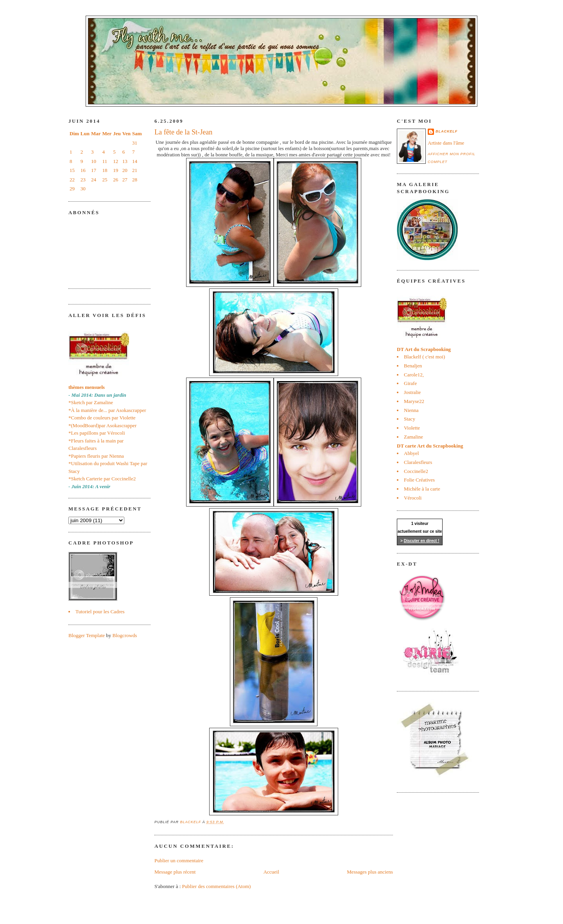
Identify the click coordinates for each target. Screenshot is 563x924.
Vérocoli (413, 498)
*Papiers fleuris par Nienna (96, 456)
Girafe (410, 383)
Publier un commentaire (179, 860)
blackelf (446, 131)
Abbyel (411, 453)
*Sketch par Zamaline (91, 402)
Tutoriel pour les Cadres (100, 612)
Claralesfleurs (418, 462)
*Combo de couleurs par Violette (102, 418)
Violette (412, 428)
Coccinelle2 (416, 471)
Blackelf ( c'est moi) (424, 357)
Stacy (410, 419)
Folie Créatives (419, 480)
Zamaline (413, 437)
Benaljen (413, 366)
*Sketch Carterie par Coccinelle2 (102, 479)
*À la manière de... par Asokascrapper (107, 410)
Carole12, (414, 375)
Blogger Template (87, 635)
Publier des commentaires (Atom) (217, 886)
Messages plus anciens (370, 872)
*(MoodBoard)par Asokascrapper (102, 425)
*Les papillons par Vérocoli (97, 433)
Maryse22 (414, 401)
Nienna (411, 410)
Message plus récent (175, 872)
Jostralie (412, 392)
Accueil (271, 872)
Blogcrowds (125, 635)
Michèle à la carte (422, 489)
